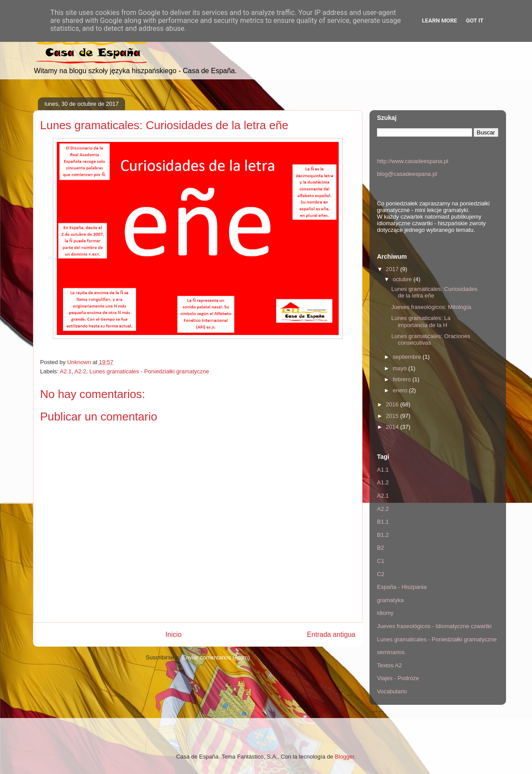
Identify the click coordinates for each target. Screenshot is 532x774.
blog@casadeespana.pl (407, 174)
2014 (393, 427)
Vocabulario (392, 691)
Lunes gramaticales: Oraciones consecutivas (430, 340)
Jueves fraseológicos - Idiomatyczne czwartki (434, 626)
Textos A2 (389, 665)
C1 (381, 561)
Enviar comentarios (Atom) (216, 657)
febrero (403, 379)
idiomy (385, 613)
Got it (475, 20)
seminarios (391, 652)
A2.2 (80, 371)
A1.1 (383, 470)
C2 (381, 574)
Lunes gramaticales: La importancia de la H (421, 322)
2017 (393, 269)
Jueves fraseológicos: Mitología (431, 307)
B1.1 (383, 522)
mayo (401, 368)
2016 (393, 404)
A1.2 (383, 482)
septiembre (408, 357)
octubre (403, 279)
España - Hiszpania (402, 587)
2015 (393, 416)
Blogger (344, 757)
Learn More (440, 20)
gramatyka (390, 600)
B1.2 (383, 535)
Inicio (174, 634)
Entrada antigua (331, 634)
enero (401, 390)
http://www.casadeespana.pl (413, 161)
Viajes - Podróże (398, 678)
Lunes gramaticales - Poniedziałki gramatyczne (149, 371)
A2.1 (66, 371)
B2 (381, 548)
